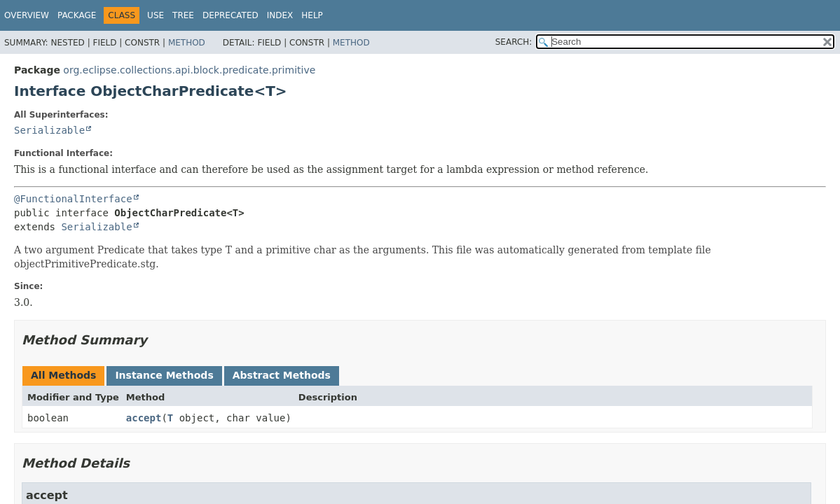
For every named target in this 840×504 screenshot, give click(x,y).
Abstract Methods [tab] (282, 375)
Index (280, 15)
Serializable (49, 130)
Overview (27, 15)
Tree (183, 15)
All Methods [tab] (63, 375)
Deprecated (230, 15)
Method (187, 43)
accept (144, 418)
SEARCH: (514, 42)
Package (77, 15)
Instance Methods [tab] (164, 375)
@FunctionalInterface (73, 199)
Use (156, 15)
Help (312, 15)
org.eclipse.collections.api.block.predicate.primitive (189, 70)
